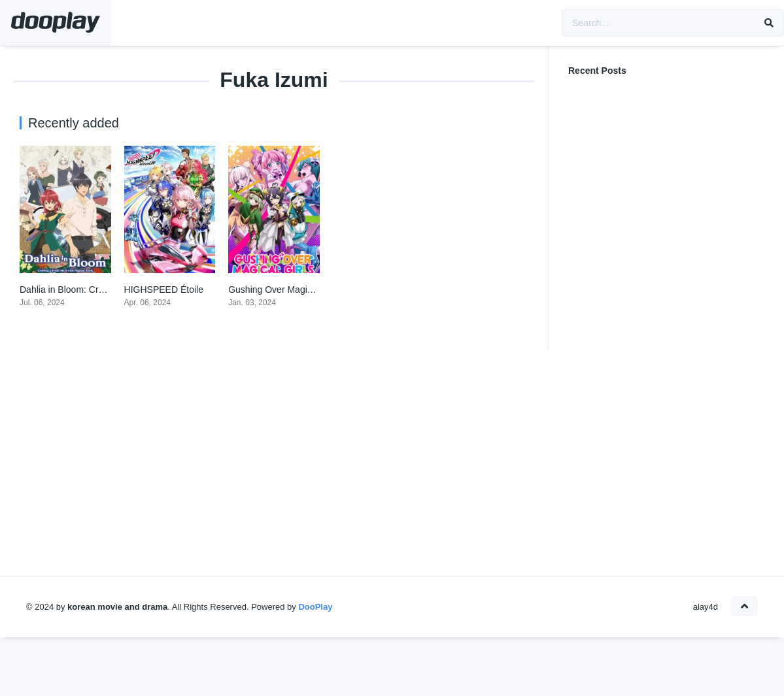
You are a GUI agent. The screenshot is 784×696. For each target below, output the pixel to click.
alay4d (706, 607)
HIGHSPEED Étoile (164, 290)
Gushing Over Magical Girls (284, 290)
